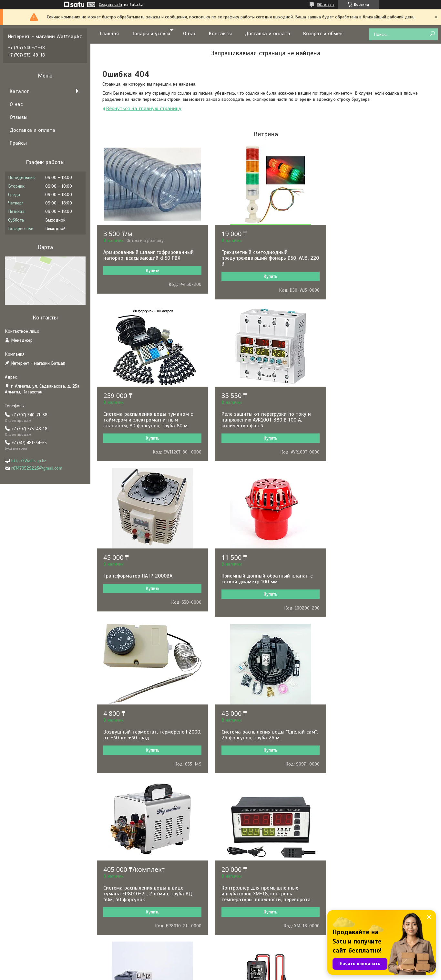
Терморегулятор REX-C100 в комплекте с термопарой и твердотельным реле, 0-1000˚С (264, 744)
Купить (151, 271)
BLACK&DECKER (138, 910)
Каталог (19, 91)
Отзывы (19, 117)
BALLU (128, 884)
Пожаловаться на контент (247, 974)
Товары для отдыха (249, 945)
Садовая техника (246, 884)
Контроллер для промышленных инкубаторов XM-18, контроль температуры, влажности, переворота (148, 744)
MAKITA (129, 875)
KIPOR (128, 918)
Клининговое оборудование (258, 936)
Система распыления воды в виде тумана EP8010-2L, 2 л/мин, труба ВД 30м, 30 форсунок (378, 582)
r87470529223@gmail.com (37, 468)
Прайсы (18, 143)
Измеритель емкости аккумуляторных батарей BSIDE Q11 (378, 741)
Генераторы (241, 857)
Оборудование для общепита (259, 927)
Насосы (237, 831)
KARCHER (131, 936)
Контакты (220, 34)
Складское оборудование (256, 918)
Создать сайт (111, 5)
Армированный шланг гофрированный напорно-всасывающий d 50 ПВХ (149, 255)
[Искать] (432, 34)
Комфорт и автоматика (253, 875)
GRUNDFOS (133, 866)
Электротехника (246, 866)
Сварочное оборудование (255, 892)
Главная (109, 34)
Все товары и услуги (264, 795)
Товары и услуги (151, 34)
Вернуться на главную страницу (144, 109)
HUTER (128, 945)
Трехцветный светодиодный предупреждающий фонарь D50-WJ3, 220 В (262, 258)
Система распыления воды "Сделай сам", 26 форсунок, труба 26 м (260, 579)
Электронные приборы (252, 849)
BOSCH (129, 831)
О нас (190, 34)
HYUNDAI (131, 849)
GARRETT (131, 857)
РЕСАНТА (131, 840)
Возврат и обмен (323, 34)
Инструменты (243, 840)
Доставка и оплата (267, 34)
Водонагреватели (247, 901)
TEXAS (128, 927)
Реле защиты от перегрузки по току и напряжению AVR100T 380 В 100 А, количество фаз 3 (148, 420)
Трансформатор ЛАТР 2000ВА (253, 414)
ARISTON (130, 892)
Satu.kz (248, 968)
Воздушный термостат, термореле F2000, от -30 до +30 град (144, 579)
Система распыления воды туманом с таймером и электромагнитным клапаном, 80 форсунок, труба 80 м (378, 258)
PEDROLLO (132, 901)
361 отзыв (326, 5)
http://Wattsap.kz (29, 461)
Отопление (240, 910)
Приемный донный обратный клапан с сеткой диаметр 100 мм (379, 417)
